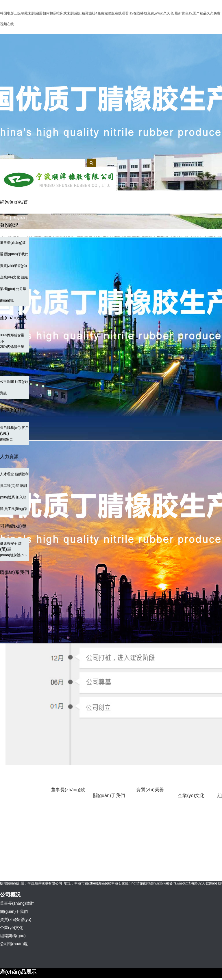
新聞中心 (9, 364)
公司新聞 (7, 381)
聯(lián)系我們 (14, 572)
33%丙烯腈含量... (14, 335)
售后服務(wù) (10, 428)
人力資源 (9, 457)
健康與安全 (9, 544)
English (19, 218)
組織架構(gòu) (13, 936)
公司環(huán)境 (14, 944)
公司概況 (9, 225)
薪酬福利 (22, 474)
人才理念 (7, 474)
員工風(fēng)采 (16, 509)
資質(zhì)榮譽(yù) (13, 266)
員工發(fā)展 (10, 486)
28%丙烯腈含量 (12, 347)
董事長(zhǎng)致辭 (68, 795)
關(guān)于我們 (16, 254)
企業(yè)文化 (10, 277)
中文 (5, 218)
